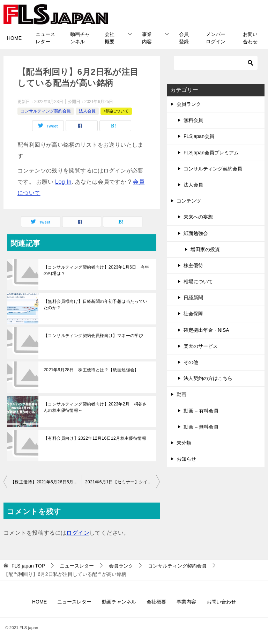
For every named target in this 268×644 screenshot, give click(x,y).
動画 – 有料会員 (201, 411)
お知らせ (186, 459)
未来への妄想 (198, 217)
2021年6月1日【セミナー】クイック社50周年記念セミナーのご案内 (122, 482)
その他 (191, 362)
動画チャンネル (80, 38)
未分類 (184, 443)
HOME (14, 38)
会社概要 (110, 38)
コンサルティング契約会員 (46, 111)
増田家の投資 (205, 249)
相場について (116, 111)
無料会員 (193, 120)
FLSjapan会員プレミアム (211, 153)
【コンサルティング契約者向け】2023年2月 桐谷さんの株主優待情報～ (95, 407)
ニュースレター (45, 38)
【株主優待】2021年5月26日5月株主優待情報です (46, 482)
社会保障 (193, 314)
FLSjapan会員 (199, 136)
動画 (181, 394)
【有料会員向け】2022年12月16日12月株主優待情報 (95, 438)
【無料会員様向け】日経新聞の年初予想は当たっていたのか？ (96, 305)
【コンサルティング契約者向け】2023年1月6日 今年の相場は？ (96, 270)
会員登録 (184, 38)
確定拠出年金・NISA (206, 330)
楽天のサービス (201, 346)
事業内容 (147, 38)
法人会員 (87, 111)
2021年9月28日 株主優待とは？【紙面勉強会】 (91, 370)
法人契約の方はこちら (208, 378)
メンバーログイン (216, 38)
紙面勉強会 (196, 233)
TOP (28, 566)
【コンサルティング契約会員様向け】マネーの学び (93, 336)
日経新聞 (193, 298)
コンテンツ (189, 201)
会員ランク (189, 104)
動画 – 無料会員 (201, 427)
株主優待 (193, 265)
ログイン (78, 533)
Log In (63, 182)
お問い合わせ (250, 38)
